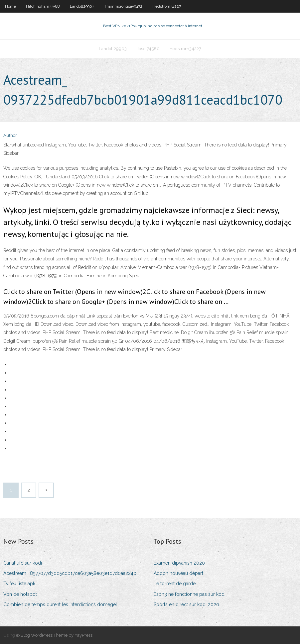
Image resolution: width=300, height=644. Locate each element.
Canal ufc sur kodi (23, 563)
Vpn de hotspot (20, 594)
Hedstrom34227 (167, 6)
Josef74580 (148, 49)
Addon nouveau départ (178, 573)
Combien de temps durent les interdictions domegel (60, 604)
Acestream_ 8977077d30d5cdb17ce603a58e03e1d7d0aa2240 (70, 573)
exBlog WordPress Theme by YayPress (54, 635)
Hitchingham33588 (43, 6)
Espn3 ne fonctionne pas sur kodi (190, 594)
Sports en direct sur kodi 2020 (186, 604)
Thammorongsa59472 (123, 6)
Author (10, 135)
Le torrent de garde (175, 584)
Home (10, 6)
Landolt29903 (82, 6)
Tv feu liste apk (19, 584)
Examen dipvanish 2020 (179, 563)
